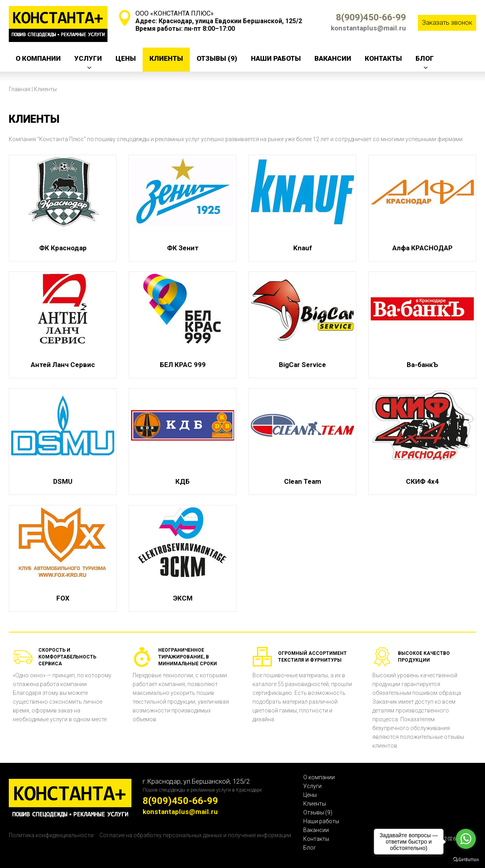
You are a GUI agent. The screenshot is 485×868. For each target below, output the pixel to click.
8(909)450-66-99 (368, 17)
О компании (38, 58)
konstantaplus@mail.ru (368, 28)
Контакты (383, 58)
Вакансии (333, 58)
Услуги (88, 58)
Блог (425, 58)
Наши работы (276, 58)
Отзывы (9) (217, 58)
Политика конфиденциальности (51, 835)
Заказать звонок (447, 23)
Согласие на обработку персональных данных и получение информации (195, 835)
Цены (126, 58)
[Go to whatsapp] (466, 839)
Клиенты (166, 58)
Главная (20, 89)
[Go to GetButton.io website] (466, 860)
